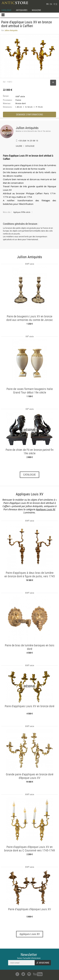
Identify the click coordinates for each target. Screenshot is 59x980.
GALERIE (19, 146)
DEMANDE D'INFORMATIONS (29, 114)
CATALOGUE (6, 10)
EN (51, 4)
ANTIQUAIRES (22, 10)
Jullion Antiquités (27, 128)
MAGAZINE (36, 10)
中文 (55, 4)
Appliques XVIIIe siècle (22, 212)
